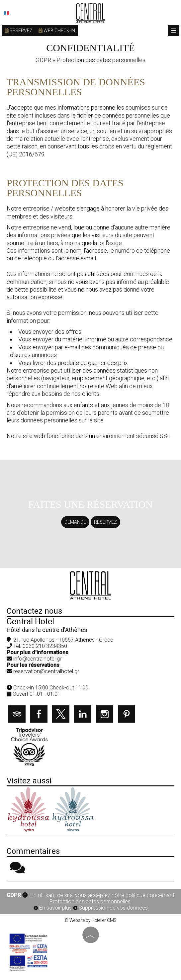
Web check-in (57, 31)
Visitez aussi (29, 781)
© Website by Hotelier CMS (90, 920)
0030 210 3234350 (45, 646)
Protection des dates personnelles (90, 901)
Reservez (19, 31)
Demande (75, 522)
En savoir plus (53, 908)
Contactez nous (34, 611)
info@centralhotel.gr (37, 659)
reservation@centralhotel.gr (46, 671)
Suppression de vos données (110, 908)
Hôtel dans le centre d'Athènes (47, 630)
